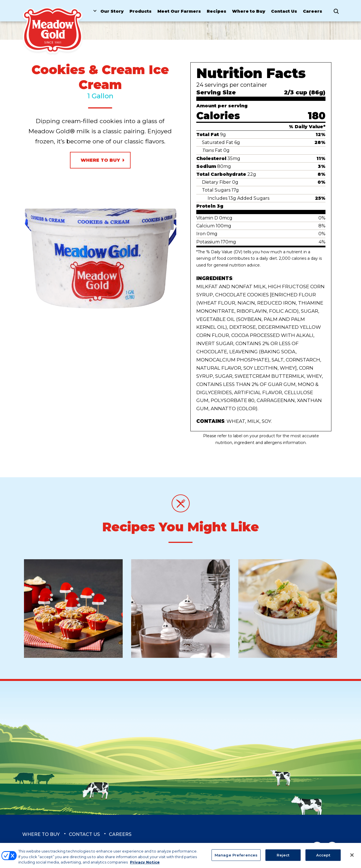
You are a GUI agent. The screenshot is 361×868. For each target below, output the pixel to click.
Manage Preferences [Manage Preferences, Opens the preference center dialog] (236, 858)
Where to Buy (249, 11)
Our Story (112, 11)
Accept (323, 858)
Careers (312, 11)
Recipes (216, 11)
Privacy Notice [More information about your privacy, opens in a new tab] (145, 865)
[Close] (352, 858)
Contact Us (284, 11)
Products (140, 11)
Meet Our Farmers (179, 11)
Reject (283, 858)
